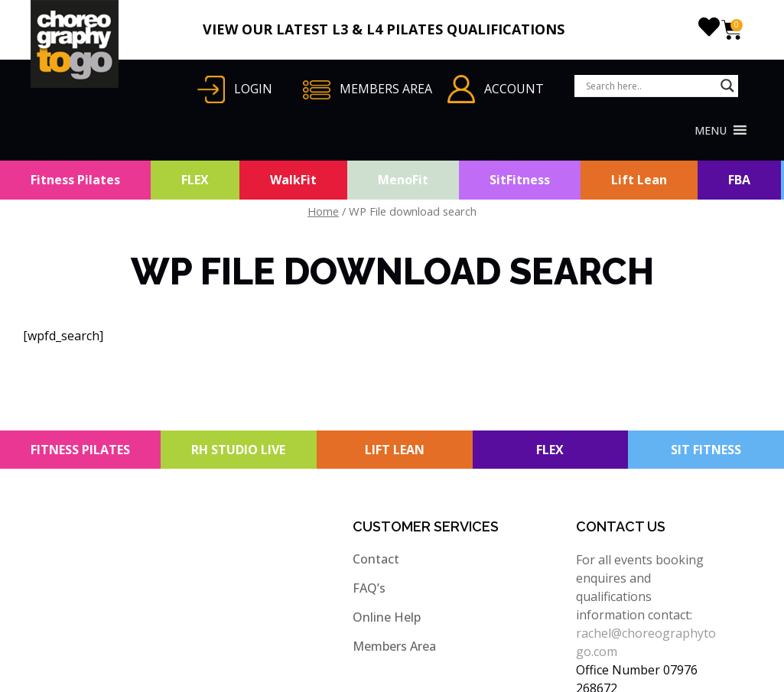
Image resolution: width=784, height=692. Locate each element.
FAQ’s (369, 588)
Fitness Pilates (75, 180)
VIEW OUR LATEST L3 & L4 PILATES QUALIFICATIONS (384, 29)
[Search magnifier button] (727, 86)
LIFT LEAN (395, 450)
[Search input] (649, 86)
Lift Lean (639, 180)
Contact (376, 559)
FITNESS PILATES (80, 450)
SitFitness (520, 180)
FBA (739, 180)
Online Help (387, 617)
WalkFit (293, 180)
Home (323, 211)
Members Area (394, 646)
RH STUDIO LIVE (238, 450)
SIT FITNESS (706, 450)
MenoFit (403, 180)
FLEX (195, 180)
